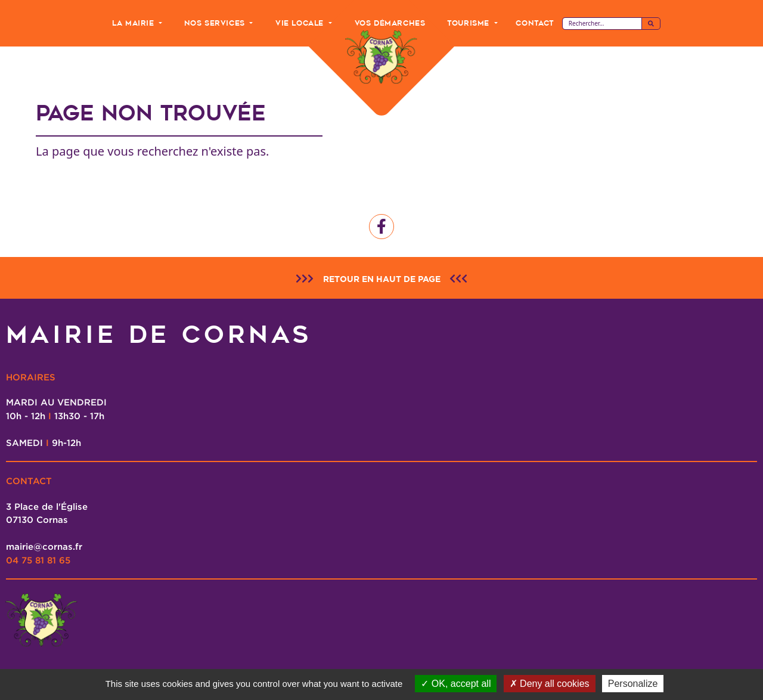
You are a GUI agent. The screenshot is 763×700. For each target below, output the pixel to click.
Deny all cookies (550, 684)
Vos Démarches (390, 23)
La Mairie (134, 23)
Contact (534, 23)
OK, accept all (456, 684)
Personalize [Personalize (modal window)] (633, 684)
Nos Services (216, 23)
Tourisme (469, 23)
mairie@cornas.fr (44, 546)
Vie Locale (301, 23)
